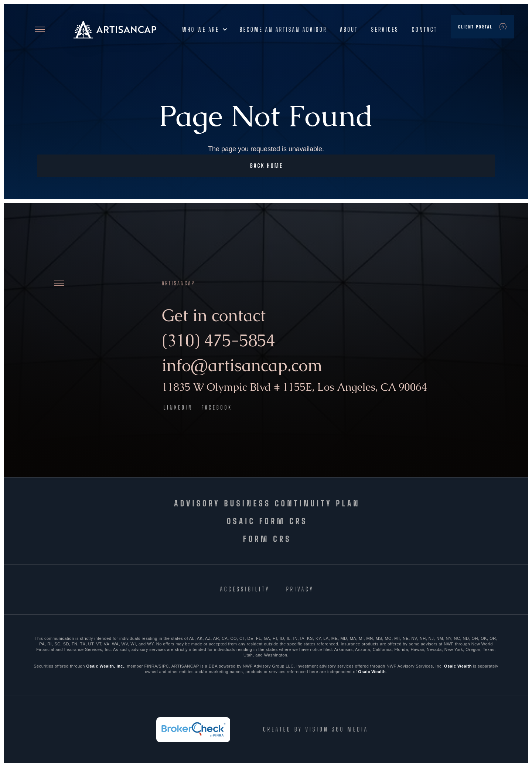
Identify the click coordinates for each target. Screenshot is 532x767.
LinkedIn (178, 407)
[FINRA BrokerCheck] (192, 730)
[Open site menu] (40, 29)
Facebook (217, 407)
